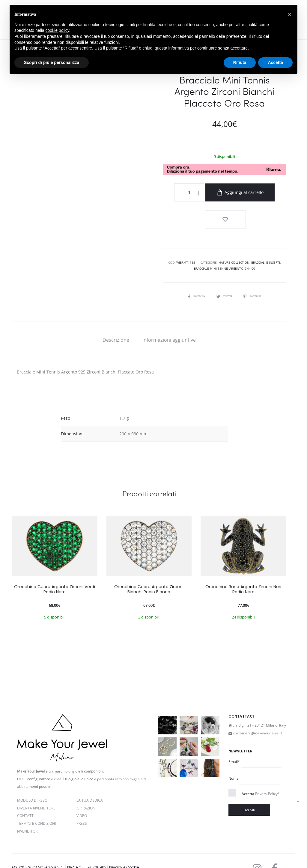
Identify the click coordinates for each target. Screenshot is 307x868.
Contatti (26, 795)
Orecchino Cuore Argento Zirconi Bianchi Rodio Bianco (149, 569)
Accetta (261, 773)
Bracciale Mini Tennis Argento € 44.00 (225, 248)
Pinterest (256, 276)
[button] (290, 14)
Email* (234, 741)
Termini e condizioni (43, 854)
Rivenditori (28, 811)
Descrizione (116, 319)
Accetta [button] (275, 62)
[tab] (116, 319)
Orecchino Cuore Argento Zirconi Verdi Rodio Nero (55, 569)
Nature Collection (234, 242)
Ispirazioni (86, 787)
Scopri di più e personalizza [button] (52, 62)
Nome (234, 758)
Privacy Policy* (267, 773)
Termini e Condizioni (36, 803)
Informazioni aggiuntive (169, 319)
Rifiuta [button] (240, 62)
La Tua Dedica (90, 780)
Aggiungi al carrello (230, 192)
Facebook (193, 276)
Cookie (71, 854)
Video (82, 795)
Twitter (225, 276)
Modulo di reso (32, 780)
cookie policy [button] (57, 30)
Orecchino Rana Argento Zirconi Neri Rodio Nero (243, 569)
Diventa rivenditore (36, 787)
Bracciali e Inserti (266, 242)
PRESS (82, 803)
